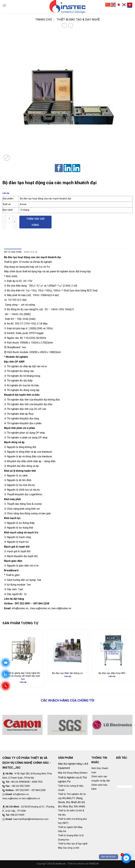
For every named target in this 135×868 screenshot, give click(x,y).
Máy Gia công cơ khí (69, 848)
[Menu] (4, 5)
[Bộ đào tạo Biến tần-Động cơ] (67, 650)
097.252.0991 (23, 603)
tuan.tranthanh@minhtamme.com (31, 819)
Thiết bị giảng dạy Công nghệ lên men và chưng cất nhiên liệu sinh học (23, 676)
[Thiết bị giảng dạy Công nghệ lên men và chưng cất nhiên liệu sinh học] (23, 650)
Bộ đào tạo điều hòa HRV (112, 673)
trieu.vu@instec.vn (40, 608)
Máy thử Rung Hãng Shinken (73, 773)
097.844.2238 (41, 603)
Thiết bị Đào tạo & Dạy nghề (78, 19)
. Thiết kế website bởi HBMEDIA (82, 864)
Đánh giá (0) (31, 252)
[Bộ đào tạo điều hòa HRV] (112, 650)
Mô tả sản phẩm (13, 252)
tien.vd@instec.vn (61, 608)
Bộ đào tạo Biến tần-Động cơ (67, 673)
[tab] (13, 252)
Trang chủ (44, 19)
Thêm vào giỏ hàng (35, 222)
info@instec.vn (20, 608)
